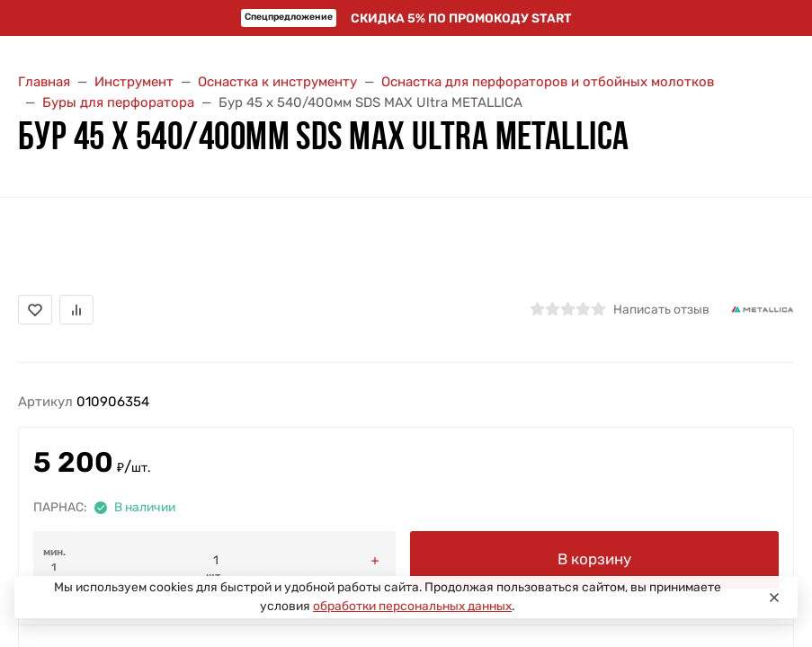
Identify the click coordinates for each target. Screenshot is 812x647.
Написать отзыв (661, 309)
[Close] (774, 598)
